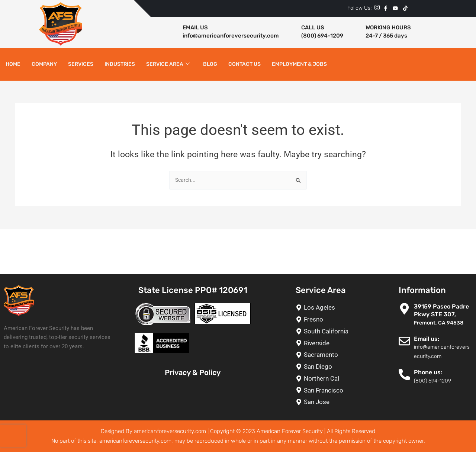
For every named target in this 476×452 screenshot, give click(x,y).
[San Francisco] (325, 390)
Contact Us (245, 64)
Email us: (427, 339)
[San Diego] (325, 367)
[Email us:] (404, 341)
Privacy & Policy (193, 372)
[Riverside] (325, 343)
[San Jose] (325, 402)
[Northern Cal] (325, 379)
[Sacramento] (325, 355)
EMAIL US (195, 28)
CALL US (313, 28)
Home (13, 64)
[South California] (325, 331)
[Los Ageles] (325, 308)
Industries (120, 64)
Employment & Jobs (299, 64)
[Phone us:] (404, 374)
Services (81, 64)
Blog (210, 64)
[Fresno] (325, 319)
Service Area (168, 64)
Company (44, 64)
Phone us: (428, 372)
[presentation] (13, 436)
